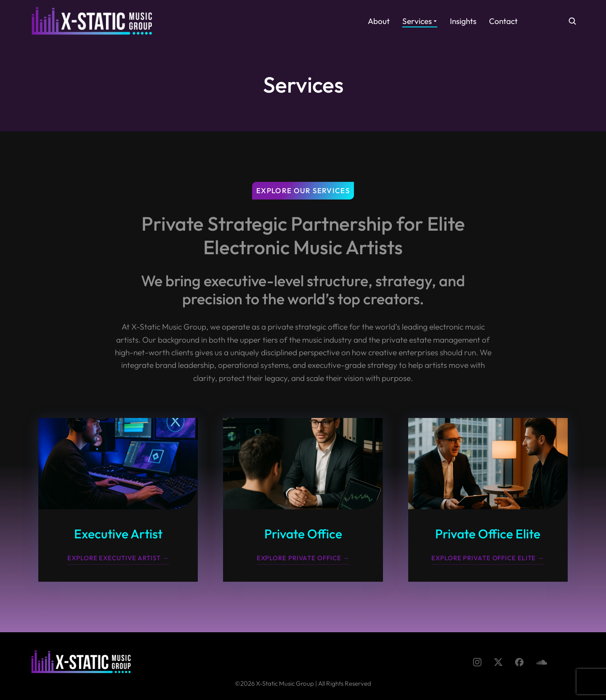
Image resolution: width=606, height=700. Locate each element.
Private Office (303, 534)
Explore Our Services (303, 190)
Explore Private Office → (303, 558)
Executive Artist (118, 534)
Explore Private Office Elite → (488, 558)
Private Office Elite (488, 534)
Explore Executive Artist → (118, 558)
